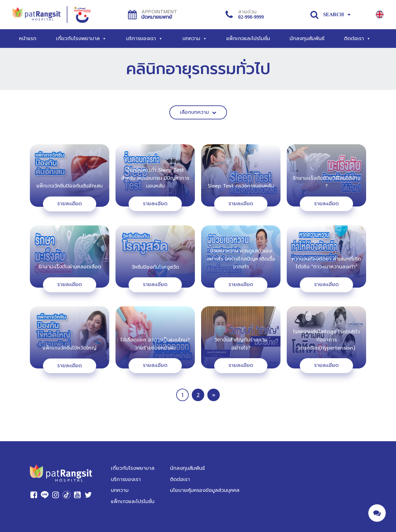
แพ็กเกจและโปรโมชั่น (248, 39)
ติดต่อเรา (357, 39)
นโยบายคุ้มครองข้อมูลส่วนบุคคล (205, 490)
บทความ (195, 39)
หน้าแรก (28, 39)
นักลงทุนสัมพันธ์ (307, 39)
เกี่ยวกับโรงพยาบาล (81, 39)
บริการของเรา (144, 39)
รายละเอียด (70, 204)
